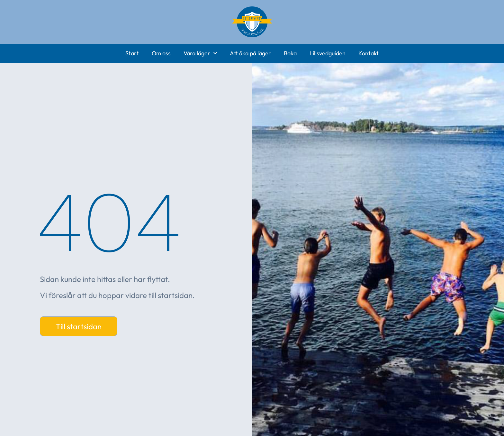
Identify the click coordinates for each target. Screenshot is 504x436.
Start (132, 53)
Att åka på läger (250, 53)
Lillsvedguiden (328, 53)
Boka (290, 53)
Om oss (161, 53)
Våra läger (200, 54)
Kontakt (369, 53)
